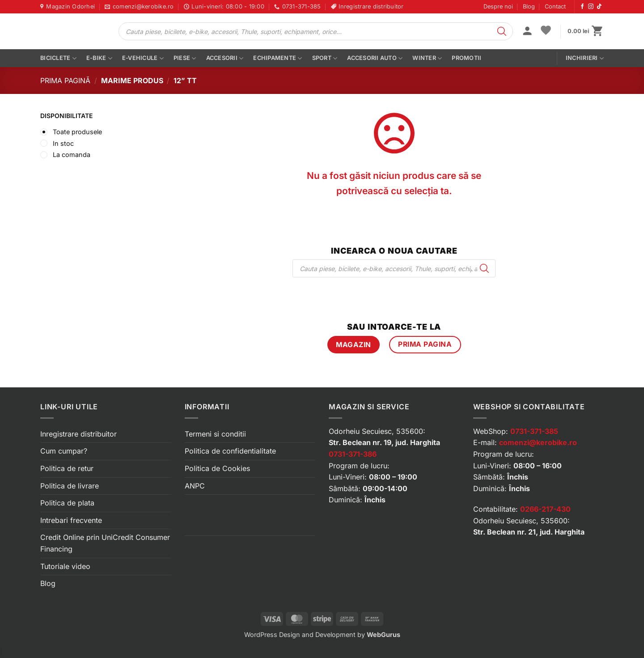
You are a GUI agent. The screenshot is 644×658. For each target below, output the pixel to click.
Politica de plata (67, 503)
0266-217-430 (545, 509)
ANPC (195, 486)
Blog (529, 6)
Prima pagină (65, 81)
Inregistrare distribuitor (78, 434)
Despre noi (498, 6)
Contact (555, 6)
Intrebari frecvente (71, 520)
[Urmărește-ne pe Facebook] (582, 7)
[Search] (502, 31)
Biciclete (58, 58)
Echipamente (278, 58)
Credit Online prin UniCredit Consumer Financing (105, 543)
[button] (527, 32)
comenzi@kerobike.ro (538, 442)
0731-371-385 (534, 431)
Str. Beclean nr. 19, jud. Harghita (384, 442)
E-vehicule (143, 58)
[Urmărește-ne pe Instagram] (591, 7)
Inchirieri (585, 58)
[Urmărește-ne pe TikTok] (599, 7)
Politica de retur (67, 468)
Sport (325, 58)
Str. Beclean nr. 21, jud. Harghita (529, 532)
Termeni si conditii (215, 434)
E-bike (99, 58)
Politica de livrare (70, 486)
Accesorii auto (375, 58)
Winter (427, 58)
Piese (185, 58)
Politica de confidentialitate (230, 451)
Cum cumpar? (64, 451)
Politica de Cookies (217, 468)
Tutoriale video (65, 566)
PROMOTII (466, 58)
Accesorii (225, 58)
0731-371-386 (353, 454)
